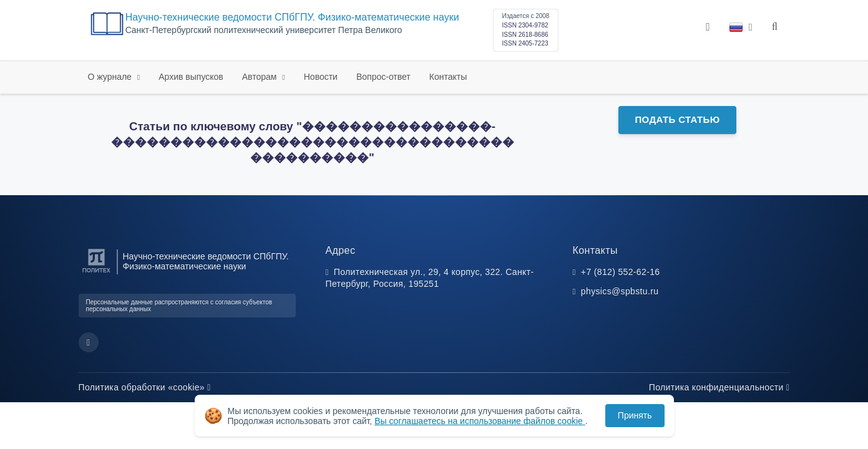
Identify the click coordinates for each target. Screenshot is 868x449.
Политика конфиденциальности (719, 387)
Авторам (261, 77)
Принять (635, 415)
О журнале (111, 77)
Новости (321, 77)
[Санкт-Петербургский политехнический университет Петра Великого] (96, 273)
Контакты (448, 77)
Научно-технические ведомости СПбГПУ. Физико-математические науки (292, 17)
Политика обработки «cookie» (145, 387)
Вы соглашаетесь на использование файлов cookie (480, 421)
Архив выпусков (191, 77)
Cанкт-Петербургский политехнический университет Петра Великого (264, 30)
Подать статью (677, 119)
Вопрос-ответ (383, 77)
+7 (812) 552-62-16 (621, 272)
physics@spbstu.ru (620, 291)
